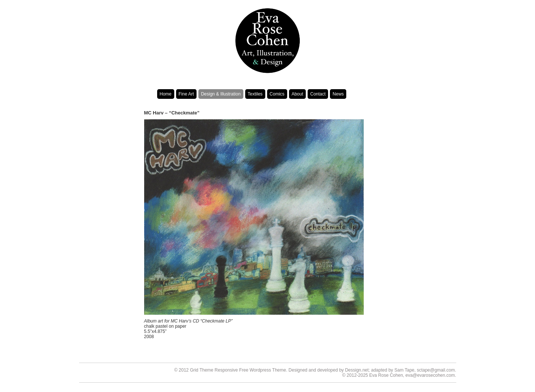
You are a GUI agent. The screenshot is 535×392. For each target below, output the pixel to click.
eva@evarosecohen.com (430, 375)
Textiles (255, 94)
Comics (277, 94)
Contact (318, 94)
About (297, 94)
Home (166, 94)
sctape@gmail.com (436, 370)
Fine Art (186, 94)
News (338, 94)
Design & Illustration (221, 94)
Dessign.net (357, 370)
